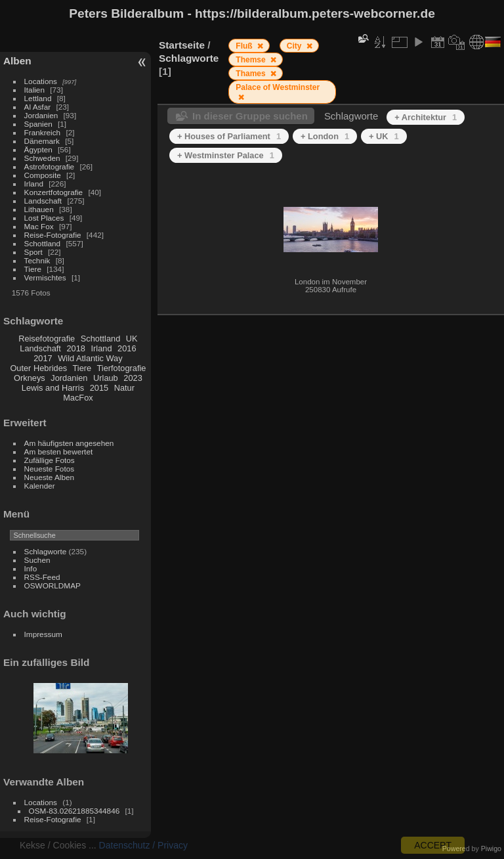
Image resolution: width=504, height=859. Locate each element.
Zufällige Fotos (50, 460)
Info (31, 568)
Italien (34, 90)
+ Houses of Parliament (229, 136)
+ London (325, 136)
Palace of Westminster (278, 87)
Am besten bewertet (59, 452)
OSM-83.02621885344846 (74, 811)
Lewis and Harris (53, 388)
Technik (37, 260)
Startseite (182, 45)
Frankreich (43, 132)
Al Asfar (38, 107)
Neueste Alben (50, 477)
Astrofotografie (50, 166)
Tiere (33, 269)
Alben (17, 61)
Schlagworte (46, 551)
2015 (99, 388)
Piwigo (491, 848)
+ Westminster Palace (226, 155)
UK (132, 339)
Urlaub (106, 378)
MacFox (78, 398)
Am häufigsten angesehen (69, 443)
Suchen (37, 560)
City (295, 46)
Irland (34, 184)
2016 (127, 348)
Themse (252, 60)
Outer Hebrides (38, 368)
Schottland (43, 243)
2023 (133, 378)
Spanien (38, 124)
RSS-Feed (42, 577)
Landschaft (43, 201)
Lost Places (44, 218)
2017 (43, 358)
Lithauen (39, 209)
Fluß (245, 46)
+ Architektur (426, 117)
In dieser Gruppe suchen (250, 116)
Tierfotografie (122, 368)
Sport (33, 252)
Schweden (42, 158)
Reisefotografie (47, 339)
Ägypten (38, 149)
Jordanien (41, 115)
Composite (43, 175)
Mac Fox (39, 226)
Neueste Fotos (50, 469)
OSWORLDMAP (52, 585)
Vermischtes (45, 277)
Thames (252, 74)
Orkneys (30, 378)
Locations (41, 81)
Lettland (38, 98)
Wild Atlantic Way (90, 358)
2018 (75, 348)
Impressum (43, 634)
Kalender (40, 486)
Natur (124, 388)
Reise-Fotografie (53, 235)
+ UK (384, 136)
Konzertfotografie (54, 192)
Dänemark (42, 141)
